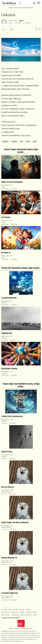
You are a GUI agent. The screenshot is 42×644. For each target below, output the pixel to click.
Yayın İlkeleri (6, 615)
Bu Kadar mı (6, 253)
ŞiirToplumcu (7, 302)
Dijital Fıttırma (7, 452)
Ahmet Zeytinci (13, 21)
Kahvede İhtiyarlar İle (9, 558)
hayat (28, 141)
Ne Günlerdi (6, 217)
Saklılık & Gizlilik (31, 612)
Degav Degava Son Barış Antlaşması (15, 522)
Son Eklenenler (6, 610)
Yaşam (11, 23)
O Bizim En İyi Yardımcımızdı (12, 416)
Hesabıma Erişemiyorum (10, 612)
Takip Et (21, 21)
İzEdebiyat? (15, 615)
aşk (21, 141)
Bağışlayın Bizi (7, 333)
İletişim (29, 610)
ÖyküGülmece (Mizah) (7, 491)
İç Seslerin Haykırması (10, 593)
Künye (35, 615)
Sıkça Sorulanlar (26, 615)
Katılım (22, 610)
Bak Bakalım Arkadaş (9, 369)
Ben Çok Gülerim (8, 487)
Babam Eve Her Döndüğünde (12, 182)
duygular (14, 141)
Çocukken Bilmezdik (9, 298)
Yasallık (22, 612)
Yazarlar (16, 610)
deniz (35, 141)
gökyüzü (5, 141)
